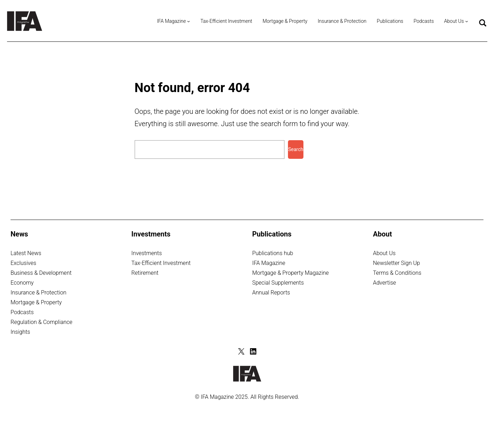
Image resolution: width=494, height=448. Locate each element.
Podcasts (22, 312)
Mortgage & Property (36, 302)
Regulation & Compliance (41, 322)
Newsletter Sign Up (397, 263)
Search (296, 149)
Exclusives (23, 263)
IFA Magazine (269, 263)
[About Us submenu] (467, 21)
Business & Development (41, 273)
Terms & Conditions (397, 273)
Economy (22, 283)
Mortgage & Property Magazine (290, 273)
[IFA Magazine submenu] (188, 21)
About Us (384, 253)
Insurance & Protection (39, 293)
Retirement (145, 273)
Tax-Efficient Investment (161, 263)
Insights (20, 332)
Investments (147, 253)
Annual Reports (271, 293)
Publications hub (272, 253)
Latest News (26, 253)
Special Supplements (278, 283)
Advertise (385, 283)
